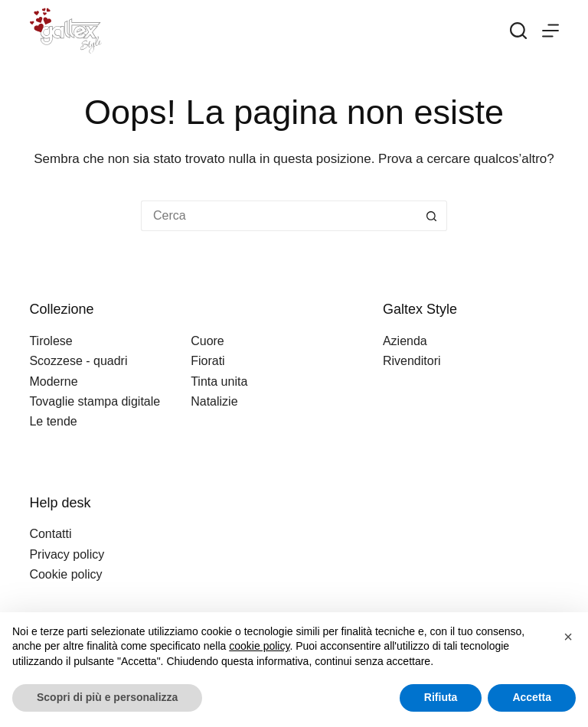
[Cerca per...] (279, 216)
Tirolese (51, 341)
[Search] (518, 31)
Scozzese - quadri (78, 361)
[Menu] (550, 31)
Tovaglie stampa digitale (95, 401)
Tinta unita (219, 381)
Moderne (53, 381)
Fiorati (207, 361)
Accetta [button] (532, 697)
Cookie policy (65, 574)
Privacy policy (67, 554)
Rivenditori (412, 361)
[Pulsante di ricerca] (432, 216)
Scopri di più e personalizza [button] (107, 697)
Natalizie (214, 401)
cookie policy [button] (259, 646)
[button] (568, 637)
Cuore (207, 341)
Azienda (405, 341)
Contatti (50, 534)
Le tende (53, 421)
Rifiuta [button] (441, 697)
